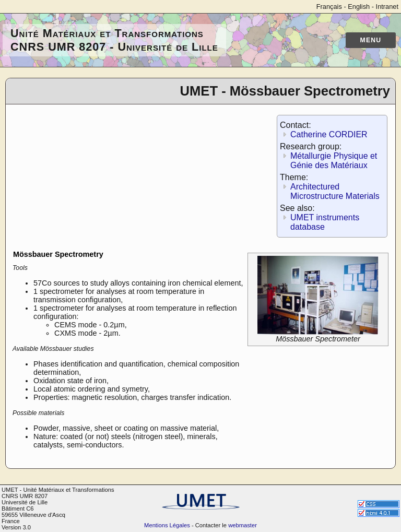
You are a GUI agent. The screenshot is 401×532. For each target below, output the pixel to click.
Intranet (387, 7)
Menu (371, 40)
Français (329, 7)
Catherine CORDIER (329, 134)
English (359, 7)
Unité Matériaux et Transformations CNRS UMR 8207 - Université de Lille (114, 40)
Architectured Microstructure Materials (335, 191)
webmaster (243, 525)
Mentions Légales (167, 525)
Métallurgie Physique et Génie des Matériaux (334, 161)
